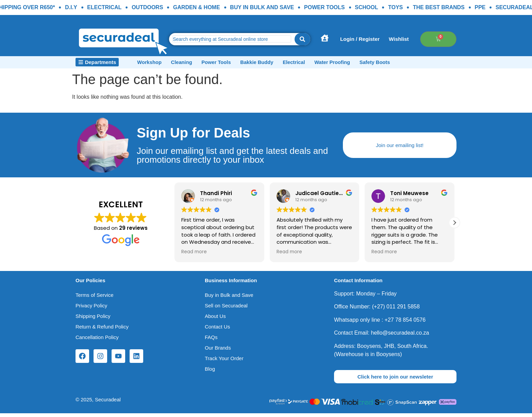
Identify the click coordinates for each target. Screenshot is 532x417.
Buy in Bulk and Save (229, 298)
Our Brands (218, 351)
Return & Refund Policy (102, 330)
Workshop (154, 64)
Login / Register (366, 39)
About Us (215, 319)
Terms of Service (95, 298)
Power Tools (233, 64)
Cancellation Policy (97, 341)
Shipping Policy (93, 319)
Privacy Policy (91, 309)
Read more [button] (194, 256)
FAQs (211, 341)
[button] (454, 226)
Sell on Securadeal (226, 309)
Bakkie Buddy (281, 64)
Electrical (324, 64)
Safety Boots (419, 64)
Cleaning (192, 64)
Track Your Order (224, 362)
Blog (210, 372)
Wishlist (410, 39)
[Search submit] (302, 39)
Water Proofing (369, 64)
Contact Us (217, 330)
